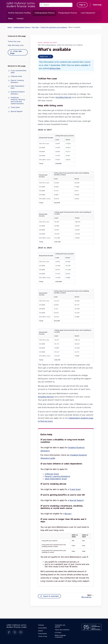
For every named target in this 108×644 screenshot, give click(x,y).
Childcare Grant (15, 77)
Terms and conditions (62, 630)
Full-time (35, 27)
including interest (63, 97)
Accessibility (42, 628)
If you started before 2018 (17, 72)
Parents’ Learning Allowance (57, 477)
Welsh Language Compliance (60, 636)
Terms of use (43, 636)
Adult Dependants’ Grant (56, 479)
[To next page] (86, 596)
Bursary (68, 514)
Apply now (46, 57)
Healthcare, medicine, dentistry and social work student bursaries (16, 101)
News (10, 19)
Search (41, 631)
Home (10, 27)
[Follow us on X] (15, 632)
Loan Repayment (88, 13)
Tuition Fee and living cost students (54, 27)
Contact (20, 19)
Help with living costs (16, 45)
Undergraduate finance (45, 13)
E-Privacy (58, 633)
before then (55, 69)
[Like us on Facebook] (9, 632)
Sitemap (41, 625)
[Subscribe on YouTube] (21, 632)
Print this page (16, 52)
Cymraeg (97, 5)
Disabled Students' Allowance (16, 93)
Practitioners (43, 634)
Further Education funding (19, 13)
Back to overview (49, 596)
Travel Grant (14, 108)
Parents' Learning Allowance (16, 81)
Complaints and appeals (60, 626)
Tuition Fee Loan (14, 42)
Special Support (15, 112)
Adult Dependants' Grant (16, 87)
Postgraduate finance (68, 13)
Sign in (82, 5)
